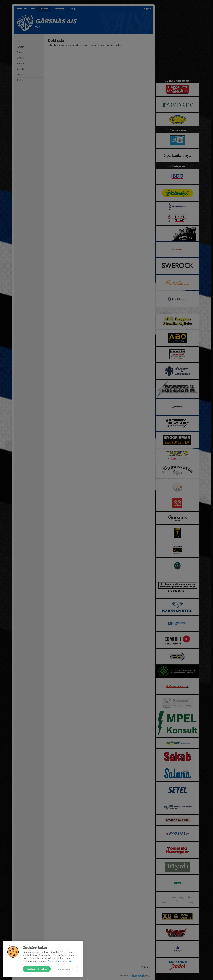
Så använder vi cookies (61, 961)
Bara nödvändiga (65, 969)
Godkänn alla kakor (37, 969)
